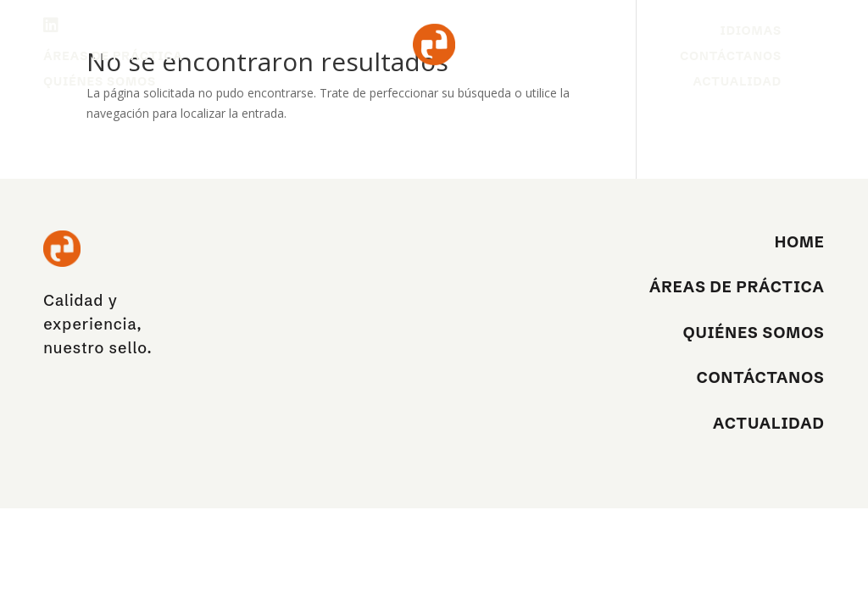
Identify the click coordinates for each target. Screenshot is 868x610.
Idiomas (751, 31)
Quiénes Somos (100, 82)
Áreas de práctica (113, 57)
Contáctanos (731, 57)
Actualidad (737, 82)
